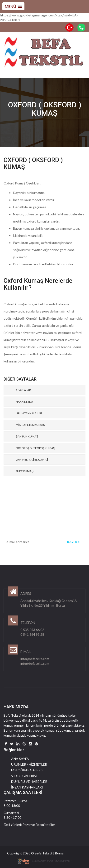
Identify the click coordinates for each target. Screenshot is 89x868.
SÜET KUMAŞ (25, 471)
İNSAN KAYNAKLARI (27, 787)
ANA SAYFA (20, 759)
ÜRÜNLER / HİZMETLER (29, 764)
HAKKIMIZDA (24, 402)
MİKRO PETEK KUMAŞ (30, 425)
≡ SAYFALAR (23, 390)
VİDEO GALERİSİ (24, 776)
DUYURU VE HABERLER (29, 781)
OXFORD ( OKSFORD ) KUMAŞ (35, 448)
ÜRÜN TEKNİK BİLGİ (29, 413)
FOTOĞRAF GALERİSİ (28, 770)
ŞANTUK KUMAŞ (27, 436)
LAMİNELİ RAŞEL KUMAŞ (32, 459)
